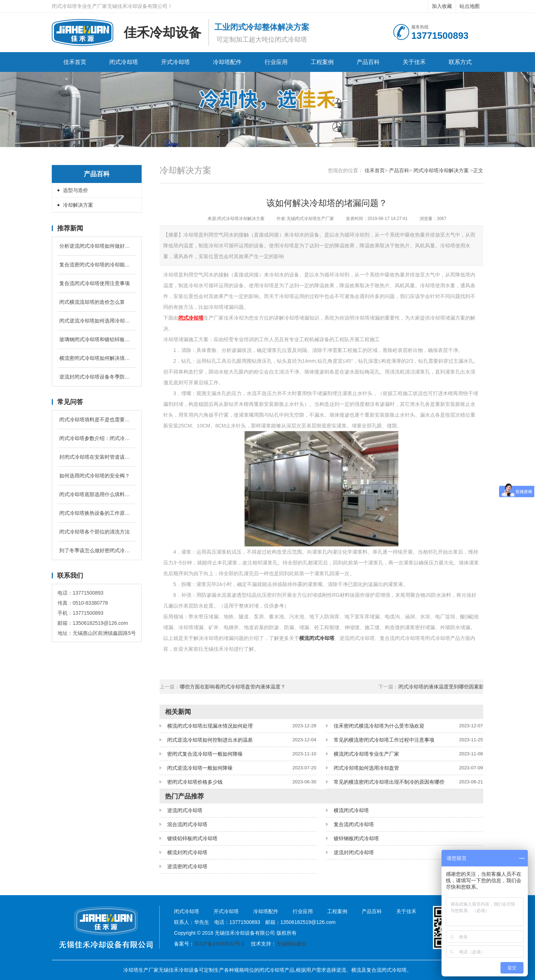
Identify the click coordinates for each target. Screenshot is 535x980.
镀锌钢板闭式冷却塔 (356, 838)
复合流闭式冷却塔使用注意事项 (95, 283)
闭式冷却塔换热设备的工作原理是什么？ (97, 513)
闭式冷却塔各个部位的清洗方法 (95, 532)
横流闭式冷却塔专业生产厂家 (366, 754)
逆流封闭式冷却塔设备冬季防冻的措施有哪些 (97, 377)
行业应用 (276, 62)
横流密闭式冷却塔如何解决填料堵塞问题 (97, 358)
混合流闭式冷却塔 (187, 824)
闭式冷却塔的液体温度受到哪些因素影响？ (446, 687)
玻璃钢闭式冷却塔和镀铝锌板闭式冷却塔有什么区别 (97, 339)
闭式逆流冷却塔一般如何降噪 (200, 768)
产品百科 (368, 62)
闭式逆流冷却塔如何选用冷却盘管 (97, 321)
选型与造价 (76, 190)
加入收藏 (442, 6)
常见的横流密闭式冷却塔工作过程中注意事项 (384, 740)
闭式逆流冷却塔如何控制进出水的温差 (210, 740)
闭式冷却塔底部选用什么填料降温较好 (97, 494)
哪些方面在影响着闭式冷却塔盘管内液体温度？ (233, 687)
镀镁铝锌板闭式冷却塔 (192, 838)
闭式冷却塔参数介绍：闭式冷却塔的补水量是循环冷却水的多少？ (97, 438)
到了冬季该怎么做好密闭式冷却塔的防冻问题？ (97, 550)
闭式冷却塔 (124, 62)
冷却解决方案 (78, 205)
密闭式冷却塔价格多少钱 (195, 782)
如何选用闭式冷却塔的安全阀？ (95, 476)
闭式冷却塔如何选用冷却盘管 (366, 768)
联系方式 (460, 62)
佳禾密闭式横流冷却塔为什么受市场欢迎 (379, 726)
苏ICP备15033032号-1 (219, 944)
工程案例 (322, 62)
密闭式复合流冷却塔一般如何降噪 (205, 754)
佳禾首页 (75, 62)
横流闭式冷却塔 (351, 810)
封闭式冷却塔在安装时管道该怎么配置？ (97, 457)
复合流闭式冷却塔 (354, 824)
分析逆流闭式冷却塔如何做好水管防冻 (97, 246)
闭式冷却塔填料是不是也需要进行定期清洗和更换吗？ (97, 420)
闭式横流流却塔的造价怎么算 (92, 302)
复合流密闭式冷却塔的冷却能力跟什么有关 (97, 265)
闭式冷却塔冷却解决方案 (441, 170)
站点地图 (470, 6)
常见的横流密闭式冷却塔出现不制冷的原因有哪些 (389, 782)
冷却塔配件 (227, 62)
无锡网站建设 (291, 944)
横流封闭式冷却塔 (187, 852)
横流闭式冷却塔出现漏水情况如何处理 (210, 726)
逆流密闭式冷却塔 (187, 866)
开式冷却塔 (175, 62)
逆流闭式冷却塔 (185, 810)
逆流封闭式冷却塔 (354, 852)
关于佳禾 (414, 62)
